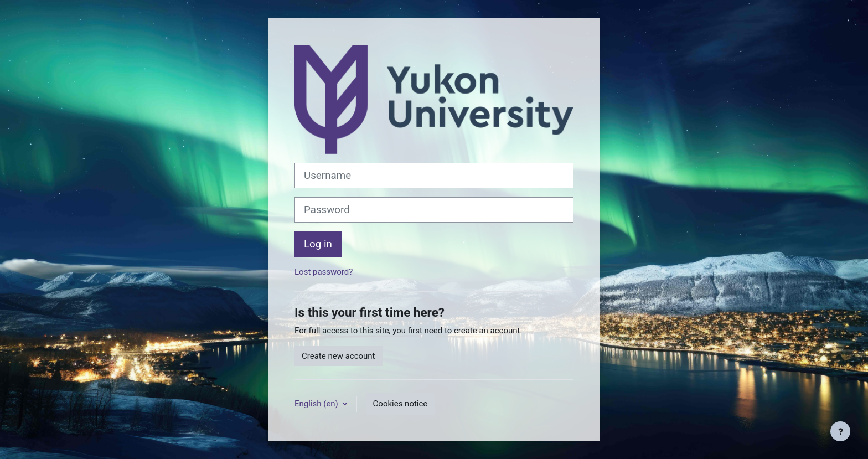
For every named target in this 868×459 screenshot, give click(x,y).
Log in (318, 244)
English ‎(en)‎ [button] (317, 404)
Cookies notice (401, 404)
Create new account (339, 356)
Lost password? (324, 272)
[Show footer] (840, 431)
